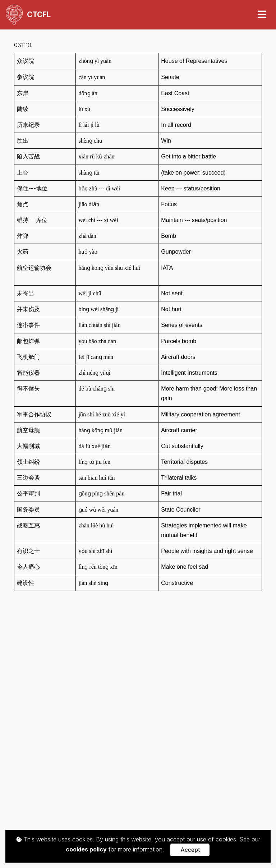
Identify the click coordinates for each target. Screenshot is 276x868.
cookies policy (86, 849)
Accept (190, 850)
